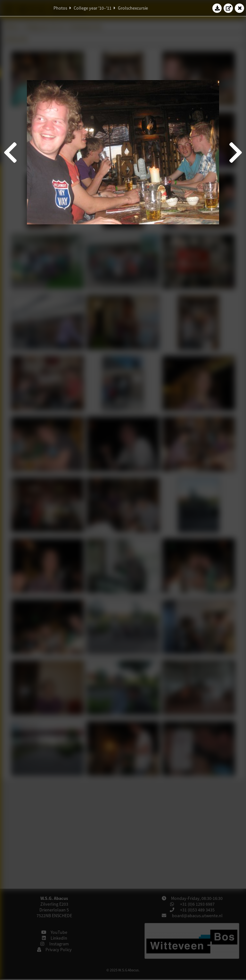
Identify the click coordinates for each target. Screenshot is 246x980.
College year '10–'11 (93, 8)
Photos (60, 8)
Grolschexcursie (133, 8)
